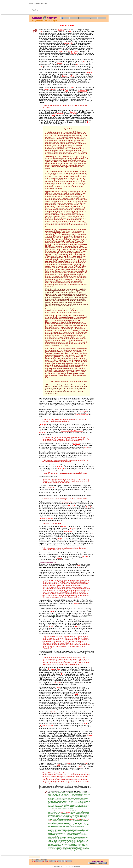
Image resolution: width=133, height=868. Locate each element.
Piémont (60, 63)
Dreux (89, 122)
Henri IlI (88, 507)
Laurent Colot (69, 43)
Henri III (63, 89)
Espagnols (84, 556)
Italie (85, 61)
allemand (78, 627)
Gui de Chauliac (73, 51)
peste (69, 763)
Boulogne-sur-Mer (68, 76)
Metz (67, 91)
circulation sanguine (65, 812)
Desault (89, 735)
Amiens (53, 115)
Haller (58, 687)
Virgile (80, 244)
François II (78, 819)
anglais (51, 627)
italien (85, 724)
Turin (40, 66)
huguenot (77, 444)
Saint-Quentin (59, 114)
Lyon (59, 765)
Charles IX (55, 89)
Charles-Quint (82, 91)
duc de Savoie (56, 682)
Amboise (59, 538)
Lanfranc (61, 51)
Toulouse (64, 527)
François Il (47, 89)
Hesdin (60, 558)
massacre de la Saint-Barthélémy (72, 431)
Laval (41, 31)
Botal (77, 694)
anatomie (51, 488)
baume (77, 603)
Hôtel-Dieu (74, 53)
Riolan (52, 612)
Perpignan (89, 73)
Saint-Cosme (74, 112)
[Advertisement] (75, 10)
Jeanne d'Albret (68, 532)
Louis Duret (61, 468)
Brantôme (42, 433)
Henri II (73, 87)
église (86, 447)
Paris (71, 31)
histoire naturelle (66, 502)
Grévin (63, 674)
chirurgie (61, 30)
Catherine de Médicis (81, 415)
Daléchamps (51, 669)
